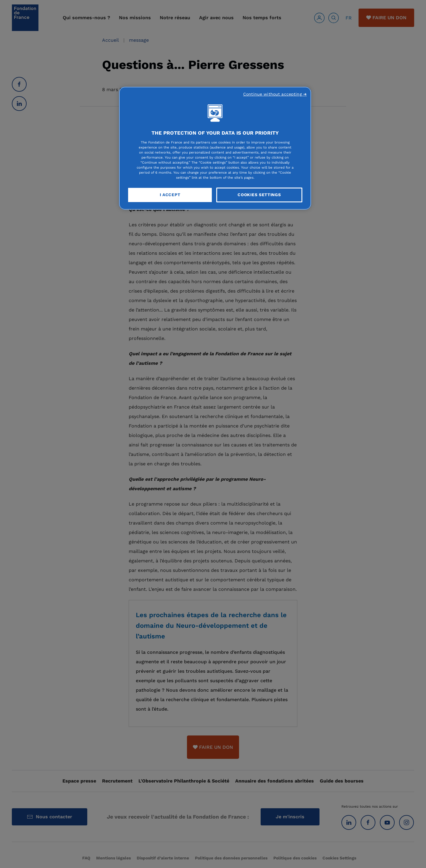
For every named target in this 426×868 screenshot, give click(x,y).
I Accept (170, 195)
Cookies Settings (259, 195)
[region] (215, 148)
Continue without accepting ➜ (275, 94)
